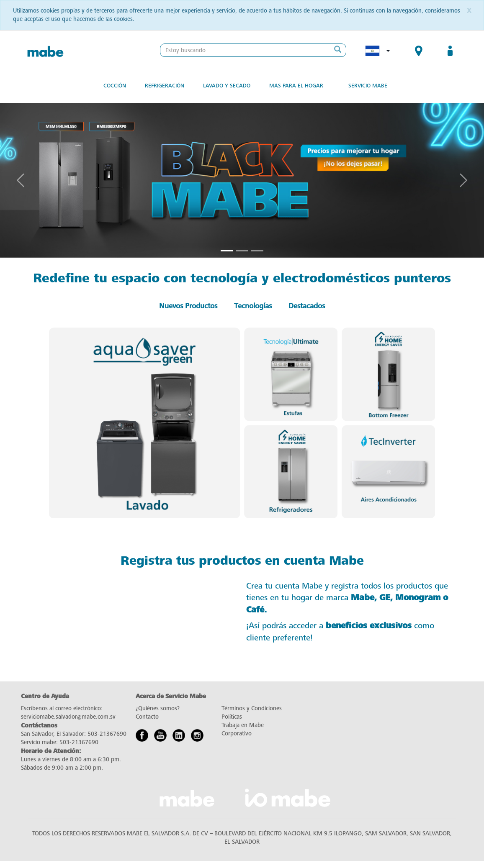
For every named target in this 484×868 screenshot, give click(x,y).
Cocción (115, 86)
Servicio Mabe (368, 86)
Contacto (147, 717)
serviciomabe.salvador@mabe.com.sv (68, 717)
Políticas (232, 717)
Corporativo (237, 734)
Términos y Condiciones (252, 708)
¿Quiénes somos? (158, 708)
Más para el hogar (296, 86)
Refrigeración (165, 86)
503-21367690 (107, 734)
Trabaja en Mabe (243, 725)
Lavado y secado (227, 86)
